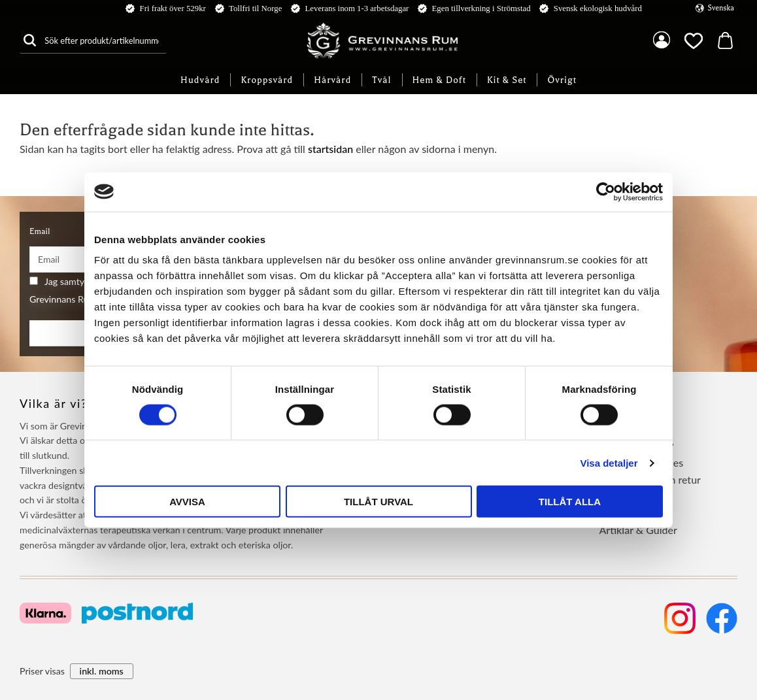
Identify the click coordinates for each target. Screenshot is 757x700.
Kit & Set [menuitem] (507, 80)
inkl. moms (102, 671)
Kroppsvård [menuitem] (267, 80)
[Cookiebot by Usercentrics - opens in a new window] (606, 192)
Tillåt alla (570, 502)
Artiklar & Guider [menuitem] (638, 530)
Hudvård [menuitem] (200, 80)
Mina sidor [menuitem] (662, 41)
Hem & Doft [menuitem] (439, 80)
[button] (694, 41)
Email (40, 231)
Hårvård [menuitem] (332, 80)
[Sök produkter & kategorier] (103, 40)
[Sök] (29, 40)
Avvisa (187, 502)
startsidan (330, 149)
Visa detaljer (609, 462)
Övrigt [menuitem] (562, 80)
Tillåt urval (378, 502)
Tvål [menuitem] (381, 80)
